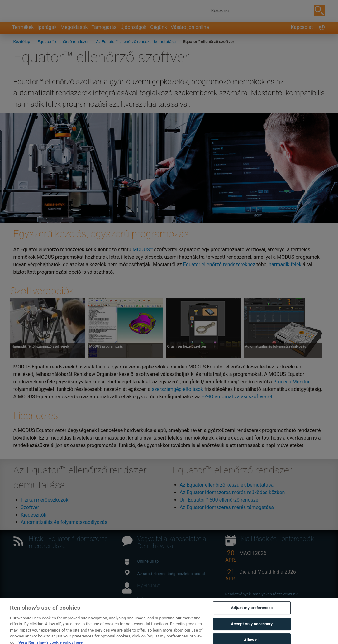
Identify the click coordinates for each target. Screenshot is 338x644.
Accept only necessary (252, 634)
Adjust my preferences (252, 618)
